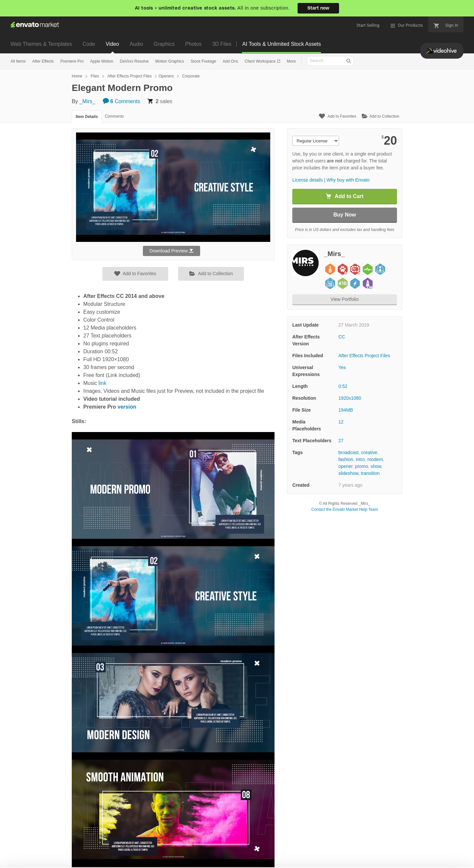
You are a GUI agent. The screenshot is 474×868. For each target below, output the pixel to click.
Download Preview (171, 251)
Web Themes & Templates (41, 44)
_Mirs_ (87, 101)
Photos (194, 44)
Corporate (191, 76)
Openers (166, 76)
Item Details (87, 117)
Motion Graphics (170, 61)
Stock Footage (203, 61)
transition (370, 473)
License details (308, 180)
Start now (318, 8)
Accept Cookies (323, 850)
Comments (121, 101)
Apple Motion (102, 61)
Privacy (119, 860)
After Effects (43, 61)
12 (341, 422)
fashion (346, 459)
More (291, 61)
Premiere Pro (72, 61)
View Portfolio (344, 299)
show (376, 466)
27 (341, 441)
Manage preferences (420, 850)
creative (369, 452)
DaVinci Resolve (134, 61)
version (127, 407)
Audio (136, 44)
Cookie (89, 860)
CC (342, 337)
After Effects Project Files (130, 76)
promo (362, 466)
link (102, 383)
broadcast (348, 452)
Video (112, 44)
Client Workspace (261, 61)
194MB (346, 410)
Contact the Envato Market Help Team (345, 509)
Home (77, 76)
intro (360, 459)
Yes (342, 367)
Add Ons (230, 61)
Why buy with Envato (348, 180)
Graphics (164, 44)
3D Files (222, 44)
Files (95, 76)
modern (375, 459)
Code (89, 44)
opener (345, 466)
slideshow (348, 473)
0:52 (343, 386)
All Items (18, 61)
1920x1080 (350, 398)
